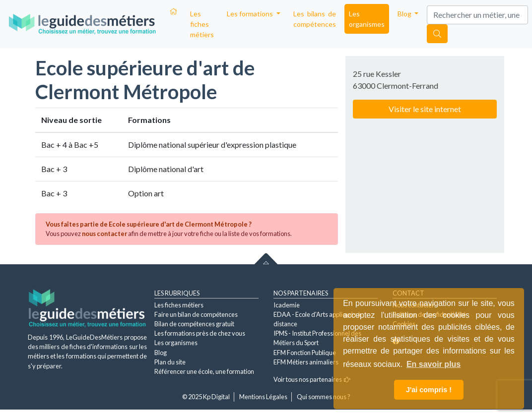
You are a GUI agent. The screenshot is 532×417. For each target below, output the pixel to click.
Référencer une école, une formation (204, 371)
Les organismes (367, 19)
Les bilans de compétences (315, 19)
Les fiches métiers (202, 24)
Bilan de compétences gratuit (194, 324)
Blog (161, 353)
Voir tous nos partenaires (312, 379)
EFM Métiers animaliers (306, 362)
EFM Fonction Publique (305, 353)
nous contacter (104, 234)
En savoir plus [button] (433, 364)
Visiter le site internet (425, 109)
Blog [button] (405, 14)
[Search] (477, 15)
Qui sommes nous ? (324, 397)
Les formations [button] (251, 14)
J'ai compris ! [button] (429, 390)
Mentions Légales (263, 397)
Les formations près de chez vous (200, 333)
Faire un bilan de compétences (196, 314)
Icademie (287, 305)
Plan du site (170, 362)
